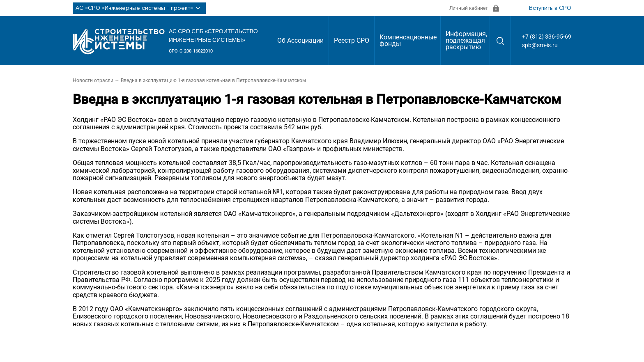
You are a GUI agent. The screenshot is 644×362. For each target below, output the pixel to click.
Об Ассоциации (300, 40)
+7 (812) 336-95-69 (547, 37)
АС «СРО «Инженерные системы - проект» (139, 8)
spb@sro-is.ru (540, 45)
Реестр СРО (352, 40)
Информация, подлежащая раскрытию (466, 40)
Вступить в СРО (550, 8)
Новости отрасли (93, 80)
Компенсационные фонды (408, 40)
